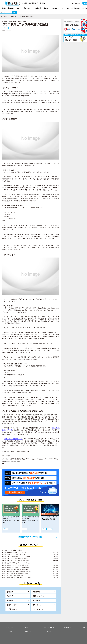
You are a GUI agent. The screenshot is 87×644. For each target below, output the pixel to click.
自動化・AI (13, 16)
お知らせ (27, 628)
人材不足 (10, 596)
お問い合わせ (28, 632)
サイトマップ (47, 632)
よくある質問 (9, 632)
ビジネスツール (38, 609)
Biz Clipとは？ (76, 3)
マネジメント (37, 605)
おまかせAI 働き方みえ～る (13, 439)
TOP (1, 16)
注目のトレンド (12, 605)
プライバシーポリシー (69, 628)
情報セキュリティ (38, 596)
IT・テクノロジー (12, 28)
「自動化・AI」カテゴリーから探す (31, 537)
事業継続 (10, 600)
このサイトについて (49, 628)
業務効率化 (7, 16)
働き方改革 (50, 529)
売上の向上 (36, 600)
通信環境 (10, 592)
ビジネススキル (12, 609)
